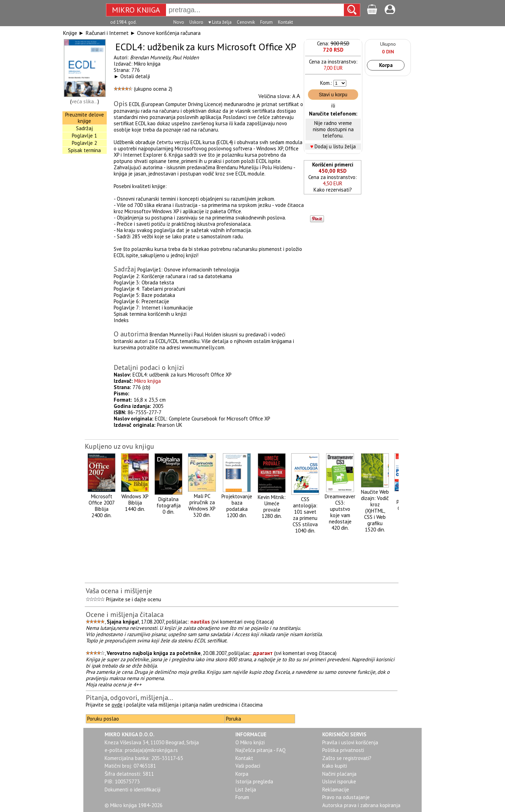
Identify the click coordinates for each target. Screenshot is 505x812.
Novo (179, 22)
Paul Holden (186, 57)
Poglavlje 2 (84, 143)
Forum (266, 22)
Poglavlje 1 (84, 136)
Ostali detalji (135, 76)
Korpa (386, 65)
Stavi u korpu (333, 95)
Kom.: (326, 83)
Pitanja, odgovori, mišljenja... (129, 698)
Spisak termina (84, 150)
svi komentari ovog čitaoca (243, 622)
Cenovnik (246, 22)
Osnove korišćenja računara (169, 33)
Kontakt (285, 22)
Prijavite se (118, 599)
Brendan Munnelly (150, 57)
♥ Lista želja (220, 22)
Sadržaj (84, 128)
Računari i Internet (107, 33)
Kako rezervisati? (333, 190)
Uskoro (196, 22)
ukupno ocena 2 (153, 89)
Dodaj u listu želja (335, 146)
